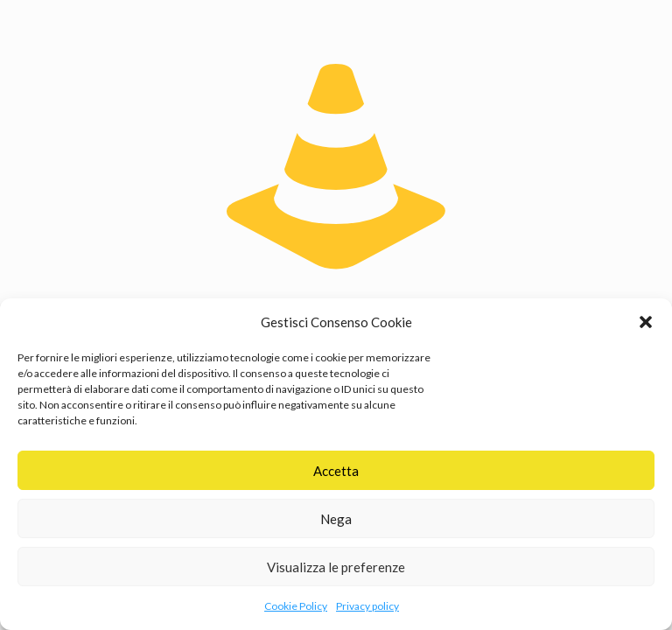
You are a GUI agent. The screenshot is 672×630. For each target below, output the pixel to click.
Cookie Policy (296, 606)
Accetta (336, 471)
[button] (646, 322)
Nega (336, 519)
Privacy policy (367, 606)
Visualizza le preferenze (336, 567)
